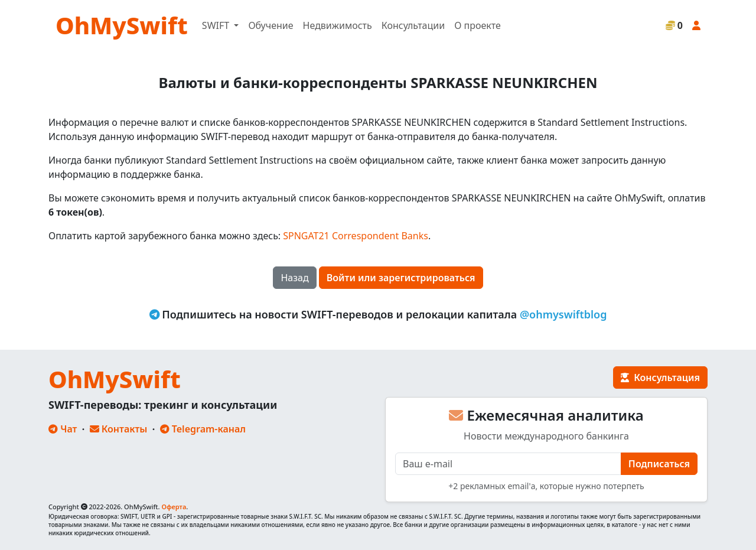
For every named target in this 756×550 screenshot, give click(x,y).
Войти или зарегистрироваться (401, 278)
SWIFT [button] (217, 25)
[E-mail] (508, 464)
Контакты (119, 429)
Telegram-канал (203, 429)
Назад (294, 278)
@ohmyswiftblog (563, 314)
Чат (63, 429)
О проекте (478, 25)
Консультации (413, 25)
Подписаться (659, 464)
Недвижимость (338, 25)
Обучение (271, 25)
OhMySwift (122, 25)
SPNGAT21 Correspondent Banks (356, 236)
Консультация (660, 377)
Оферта (174, 507)
